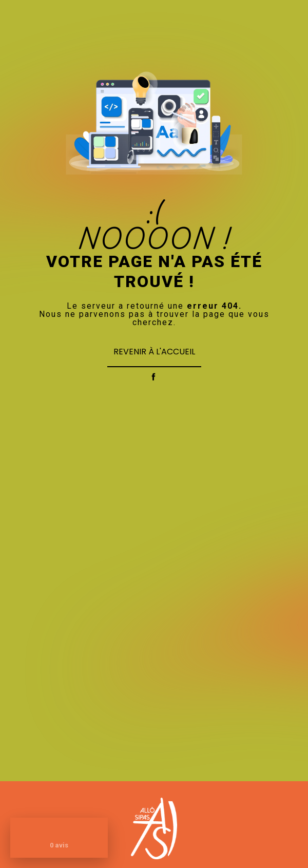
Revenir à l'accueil (154, 352)
